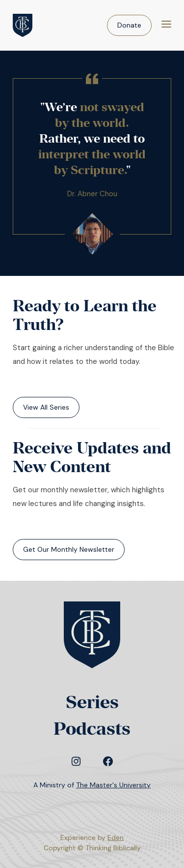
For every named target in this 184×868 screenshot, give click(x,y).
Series (92, 702)
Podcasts (92, 729)
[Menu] (166, 25)
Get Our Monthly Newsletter (69, 549)
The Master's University (113, 785)
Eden (116, 838)
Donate (129, 25)
